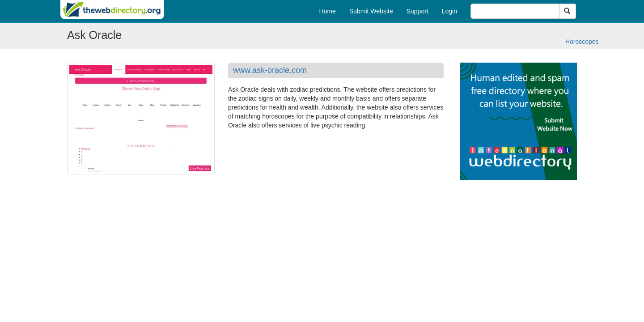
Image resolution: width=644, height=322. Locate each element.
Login (449, 11)
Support (417, 11)
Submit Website (371, 11)
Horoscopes (582, 42)
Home (328, 11)
